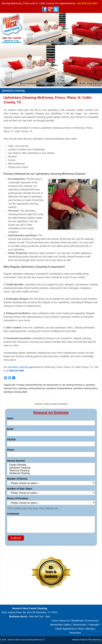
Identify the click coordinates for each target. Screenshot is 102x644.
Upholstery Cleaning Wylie (15, 392)
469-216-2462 (89, 3)
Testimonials (79, 625)
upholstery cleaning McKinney (32, 388)
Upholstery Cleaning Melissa (59, 388)
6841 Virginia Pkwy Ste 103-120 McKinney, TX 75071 (30, 612)
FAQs (80, 629)
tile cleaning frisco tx (52, 385)
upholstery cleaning (18, 367)
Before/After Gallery (61, 625)
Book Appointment (66, 629)
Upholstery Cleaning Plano (85, 388)
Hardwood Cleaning (51, 473)
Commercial (91, 621)
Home (55, 621)
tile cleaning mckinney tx (74, 385)
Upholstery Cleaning (51, 468)
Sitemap (90, 629)
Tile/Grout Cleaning (51, 471)
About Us (65, 621)
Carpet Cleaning (51, 465)
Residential (77, 621)
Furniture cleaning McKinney (29, 385)
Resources (75, 633)
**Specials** (94, 625)
